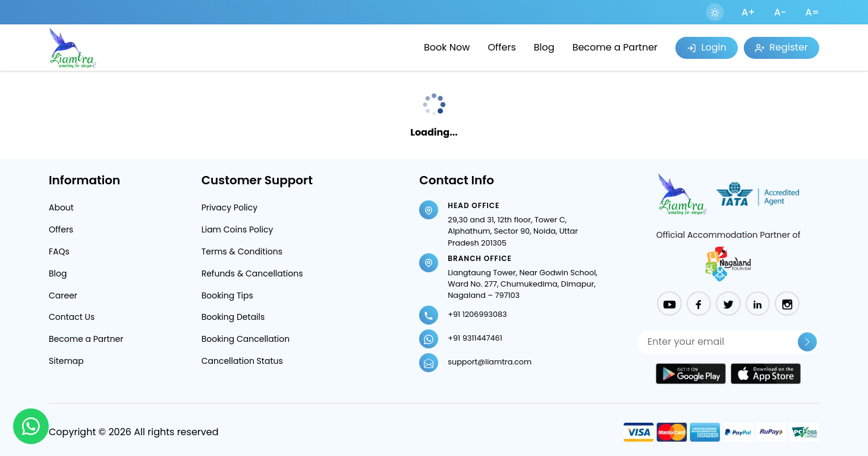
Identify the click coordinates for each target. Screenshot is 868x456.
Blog (544, 47)
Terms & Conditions (242, 251)
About (61, 207)
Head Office (474, 205)
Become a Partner (615, 47)
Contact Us (72, 317)
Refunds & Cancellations (252, 273)
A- (780, 12)
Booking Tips (227, 295)
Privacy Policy (230, 207)
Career (63, 295)
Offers (501, 47)
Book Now (447, 47)
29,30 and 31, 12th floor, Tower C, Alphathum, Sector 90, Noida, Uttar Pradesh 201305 (513, 231)
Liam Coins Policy (238, 229)
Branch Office (480, 258)
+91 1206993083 (477, 314)
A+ (748, 12)
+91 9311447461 (475, 338)
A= (812, 12)
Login (706, 47)
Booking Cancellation (246, 339)
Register (781, 47)
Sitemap (66, 361)
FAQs (59, 251)
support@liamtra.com (490, 362)
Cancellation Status (242, 361)
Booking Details (233, 317)
